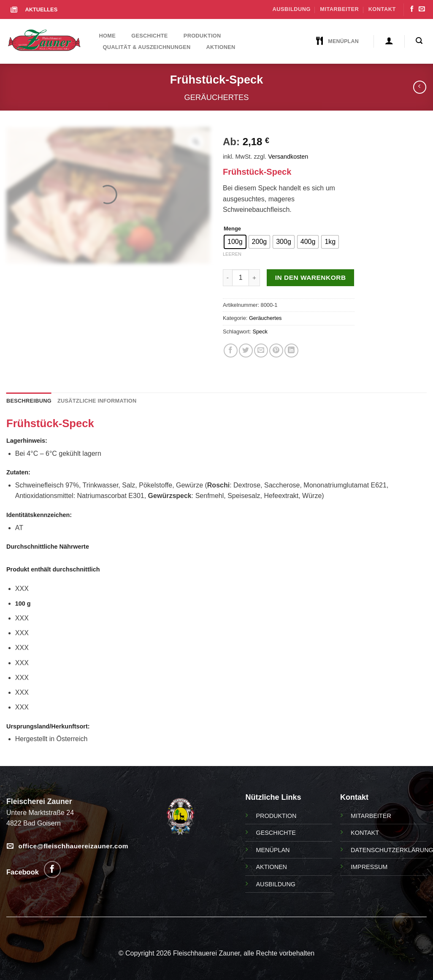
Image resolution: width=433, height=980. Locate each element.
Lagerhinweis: (27, 441)
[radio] (235, 242)
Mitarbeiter (339, 9)
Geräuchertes (217, 97)
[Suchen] (419, 41)
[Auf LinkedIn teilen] (291, 351)
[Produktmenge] (241, 278)
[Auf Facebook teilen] (231, 351)
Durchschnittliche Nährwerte (48, 547)
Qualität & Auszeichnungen (147, 47)
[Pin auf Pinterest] (276, 351)
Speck (260, 332)
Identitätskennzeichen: (39, 515)
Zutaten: (18, 472)
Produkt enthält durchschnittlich (53, 569)
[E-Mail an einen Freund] (261, 351)
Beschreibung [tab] (29, 401)
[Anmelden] (389, 41)
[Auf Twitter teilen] (246, 351)
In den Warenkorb (311, 277)
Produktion (202, 36)
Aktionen (221, 47)
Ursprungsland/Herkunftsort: (48, 726)
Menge (232, 229)
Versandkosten (288, 157)
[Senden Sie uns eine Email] (422, 9)
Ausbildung (292, 9)
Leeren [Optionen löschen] (232, 254)
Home (107, 36)
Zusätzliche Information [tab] (97, 401)
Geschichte (149, 36)
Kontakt (382, 9)
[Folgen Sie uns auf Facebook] (412, 9)
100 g (23, 604)
